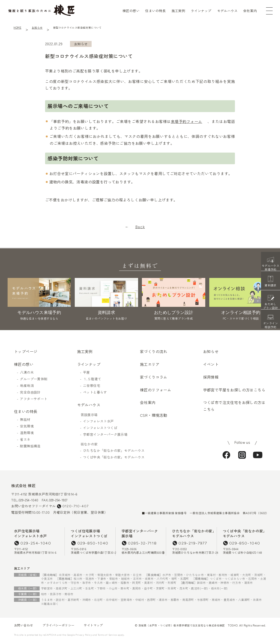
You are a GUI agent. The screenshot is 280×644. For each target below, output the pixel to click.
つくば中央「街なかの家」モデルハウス (112, 457)
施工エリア (150, 364)
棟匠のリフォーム (156, 390)
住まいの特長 (155, 11)
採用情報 (211, 377)
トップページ (26, 351)
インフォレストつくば (100, 428)
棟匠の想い (131, 11)
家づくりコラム (154, 377)
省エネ (25, 439)
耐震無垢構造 (30, 446)
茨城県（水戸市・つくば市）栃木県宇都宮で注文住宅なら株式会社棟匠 (182, 625)
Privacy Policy (84, 635)
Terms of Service (107, 635)
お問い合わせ (23, 625)
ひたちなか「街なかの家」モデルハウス (112, 450)
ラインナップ (201, 11)
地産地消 (27, 385)
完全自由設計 (30, 392)
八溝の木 (27, 372)
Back (140, 227)
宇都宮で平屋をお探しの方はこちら (234, 390)
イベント (211, 364)
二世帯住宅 (92, 385)
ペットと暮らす (95, 392)
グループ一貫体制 (34, 379)
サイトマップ (93, 625)
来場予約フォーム (187, 121)
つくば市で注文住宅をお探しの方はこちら (234, 406)
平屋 (86, 372)
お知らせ (37, 27)
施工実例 (178, 11)
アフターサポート (34, 399)
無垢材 (25, 419)
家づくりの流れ (154, 351)
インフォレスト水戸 (98, 421)
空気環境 (27, 426)
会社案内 (250, 11)
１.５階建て (92, 379)
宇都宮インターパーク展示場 (105, 434)
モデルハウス (227, 11)
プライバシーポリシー (58, 625)
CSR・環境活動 (154, 415)
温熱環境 (27, 433)
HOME (17, 27)
